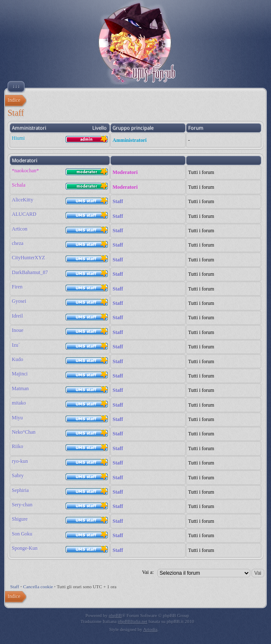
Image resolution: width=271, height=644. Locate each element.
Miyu (17, 418)
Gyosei (19, 301)
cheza (18, 243)
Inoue (18, 330)
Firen (17, 287)
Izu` (16, 345)
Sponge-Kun (25, 548)
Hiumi (18, 138)
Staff (118, 201)
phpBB (115, 615)
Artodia (151, 629)
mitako (19, 403)
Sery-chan (22, 505)
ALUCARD (24, 214)
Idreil (17, 316)
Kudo (18, 359)
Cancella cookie (38, 587)
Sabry (18, 476)
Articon (20, 229)
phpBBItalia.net (132, 621)
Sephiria (20, 490)
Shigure (20, 519)
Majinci (20, 374)
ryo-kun (20, 461)
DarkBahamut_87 (30, 272)
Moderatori (125, 172)
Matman (20, 389)
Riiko (18, 446)
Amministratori (130, 140)
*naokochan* (25, 171)
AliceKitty (23, 200)
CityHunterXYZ (29, 258)
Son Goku (22, 534)
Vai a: (148, 572)
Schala (19, 185)
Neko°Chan (24, 432)
